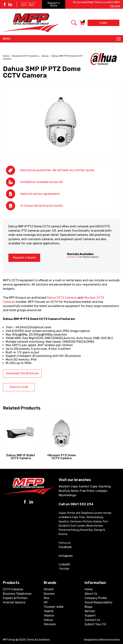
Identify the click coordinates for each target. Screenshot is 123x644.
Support (90, 616)
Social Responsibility (99, 602)
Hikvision (50, 624)
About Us (91, 594)
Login (104, 23)
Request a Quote (54, 4)
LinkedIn (64, 564)
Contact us (73, 257)
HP (46, 602)
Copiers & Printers (15, 598)
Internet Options (14, 602)
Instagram (66, 556)
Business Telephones (17, 594)
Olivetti (49, 589)
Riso (47, 598)
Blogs (88, 607)
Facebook (65, 547)
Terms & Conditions (38, 640)
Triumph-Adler (54, 607)
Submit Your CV (95, 624)
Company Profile (96, 598)
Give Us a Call (19, 387)
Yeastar (49, 616)
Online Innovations (109, 640)
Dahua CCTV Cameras (62, 298)
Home (6, 56)
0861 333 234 (82, 504)
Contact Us (92, 620)
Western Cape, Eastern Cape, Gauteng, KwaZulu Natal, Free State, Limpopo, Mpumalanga (85, 491)
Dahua (45, 56)
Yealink (49, 611)
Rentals (90, 611)
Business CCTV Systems (25, 56)
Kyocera (49, 594)
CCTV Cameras (13, 589)
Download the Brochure (22, 373)
